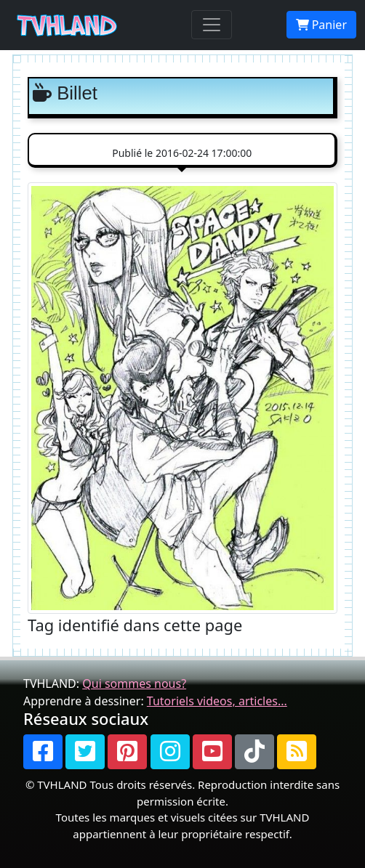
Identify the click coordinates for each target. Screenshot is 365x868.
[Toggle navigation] (212, 25)
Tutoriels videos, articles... (217, 701)
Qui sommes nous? (134, 684)
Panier (321, 25)
